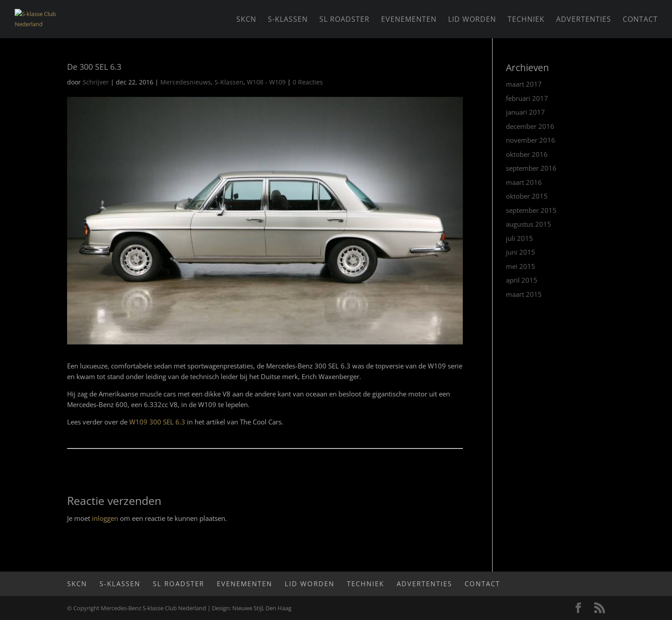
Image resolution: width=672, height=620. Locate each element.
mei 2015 (521, 266)
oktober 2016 (527, 154)
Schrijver (96, 82)
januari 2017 (525, 112)
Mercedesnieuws (186, 82)
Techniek (526, 20)
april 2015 (522, 280)
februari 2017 (527, 98)
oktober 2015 (527, 196)
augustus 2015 (529, 224)
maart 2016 (524, 182)
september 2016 (531, 168)
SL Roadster (344, 20)
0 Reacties (308, 82)
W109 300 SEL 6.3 (157, 422)
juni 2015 (521, 252)
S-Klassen (288, 20)
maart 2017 (524, 84)
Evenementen (409, 20)
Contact (640, 20)
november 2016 (531, 140)
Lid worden (472, 20)
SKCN (246, 20)
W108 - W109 (266, 82)
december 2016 (530, 126)
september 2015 (531, 210)
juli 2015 (519, 238)
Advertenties (584, 20)
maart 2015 (524, 294)
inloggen (105, 518)
